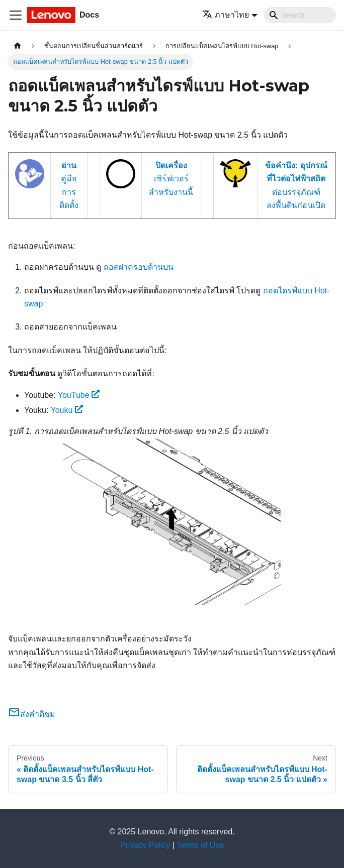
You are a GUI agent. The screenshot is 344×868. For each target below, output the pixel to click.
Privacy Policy (145, 845)
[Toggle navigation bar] (16, 15)
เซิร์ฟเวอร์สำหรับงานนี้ (171, 179)
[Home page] (18, 46)
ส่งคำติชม (32, 714)
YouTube (79, 395)
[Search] (300, 15)
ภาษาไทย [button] (226, 15)
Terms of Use (200, 845)
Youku (67, 410)
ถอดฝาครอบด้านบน (139, 267)
